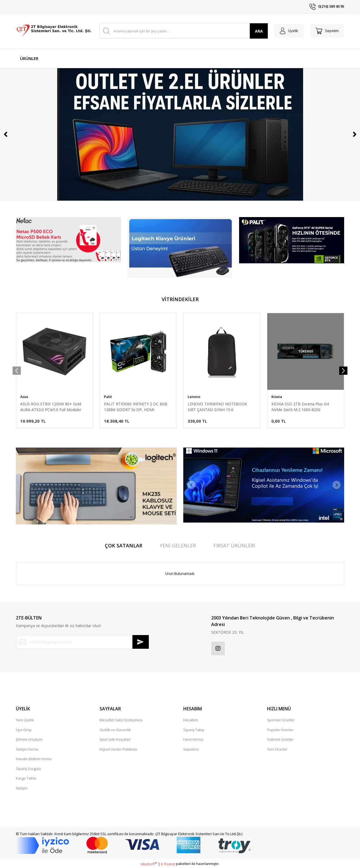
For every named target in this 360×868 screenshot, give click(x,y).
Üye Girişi (24, 730)
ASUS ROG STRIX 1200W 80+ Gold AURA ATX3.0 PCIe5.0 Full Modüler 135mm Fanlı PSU (51, 407)
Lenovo (194, 397)
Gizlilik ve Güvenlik (115, 730)
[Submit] (141, 642)
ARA (259, 31)
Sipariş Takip (194, 730)
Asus (24, 397)
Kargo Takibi (26, 778)
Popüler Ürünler (280, 730)
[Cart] (327, 31)
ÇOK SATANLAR (124, 546)
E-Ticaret (168, 864)
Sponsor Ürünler (281, 720)
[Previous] (5, 134)
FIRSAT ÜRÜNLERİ (234, 546)
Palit (108, 397)
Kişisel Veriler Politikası (118, 749)
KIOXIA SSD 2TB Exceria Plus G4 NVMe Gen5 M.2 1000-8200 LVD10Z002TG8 (300, 407)
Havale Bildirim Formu (34, 759)
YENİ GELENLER (178, 546)
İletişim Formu (27, 749)
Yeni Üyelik (25, 720)
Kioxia (277, 397)
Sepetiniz (191, 749)
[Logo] (54, 31)
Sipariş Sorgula (28, 769)
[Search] (184, 31)
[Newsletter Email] (82, 642)
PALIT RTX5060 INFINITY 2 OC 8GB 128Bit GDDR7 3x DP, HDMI (136, 407)
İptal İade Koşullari (115, 739)
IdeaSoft (149, 864)
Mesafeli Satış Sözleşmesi (121, 720)
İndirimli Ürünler (280, 739)
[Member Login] (289, 31)
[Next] (355, 134)
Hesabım (191, 720)
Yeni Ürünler (277, 749)
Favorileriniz (193, 739)
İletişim (22, 788)
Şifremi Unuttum (29, 739)
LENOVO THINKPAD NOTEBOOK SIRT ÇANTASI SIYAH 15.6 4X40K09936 (217, 407)
